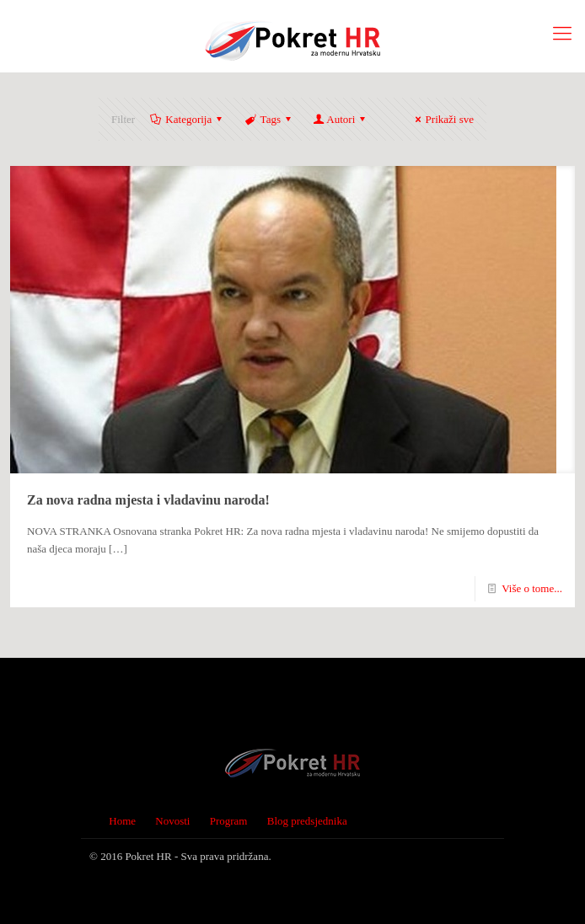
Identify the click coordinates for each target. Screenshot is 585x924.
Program (229, 821)
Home (122, 821)
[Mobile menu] (562, 34)
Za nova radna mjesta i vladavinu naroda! (148, 500)
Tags (269, 119)
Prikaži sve (442, 119)
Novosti (172, 821)
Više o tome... (532, 588)
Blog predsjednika (307, 821)
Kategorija (187, 119)
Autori (341, 119)
